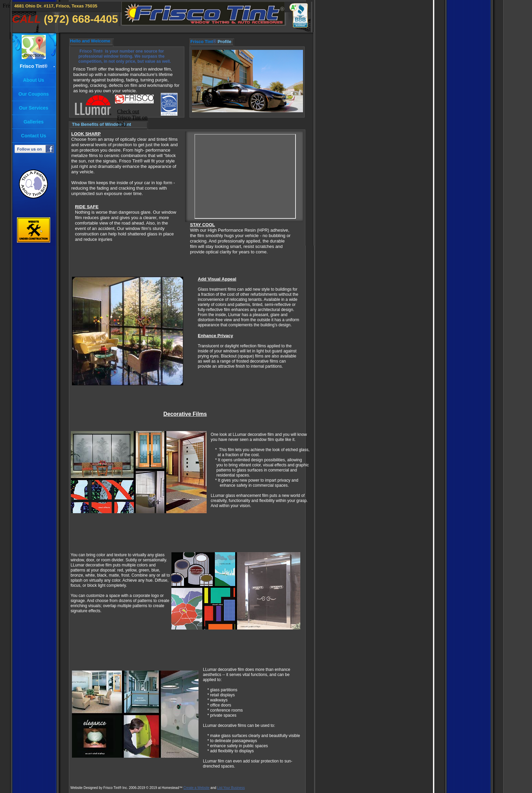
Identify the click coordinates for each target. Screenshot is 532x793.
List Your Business (231, 788)
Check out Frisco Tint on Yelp (132, 118)
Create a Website (197, 788)
